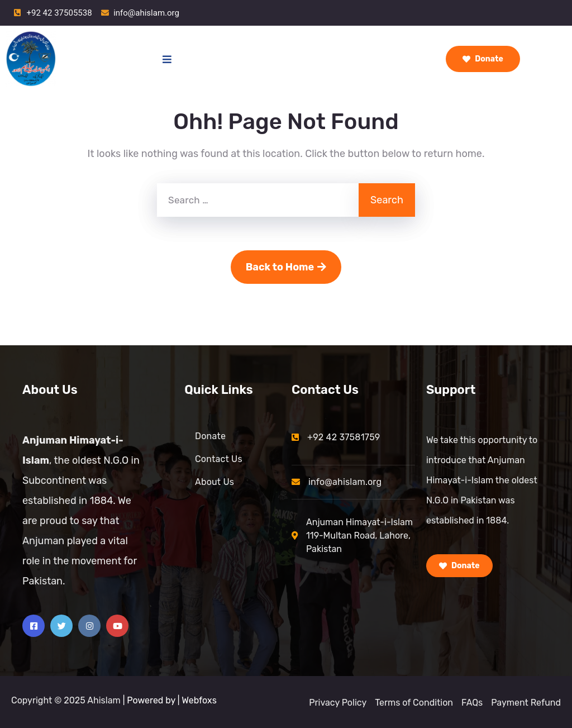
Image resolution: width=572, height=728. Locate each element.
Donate (483, 59)
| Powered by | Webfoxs (170, 700)
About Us (214, 482)
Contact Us (219, 459)
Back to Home (286, 267)
